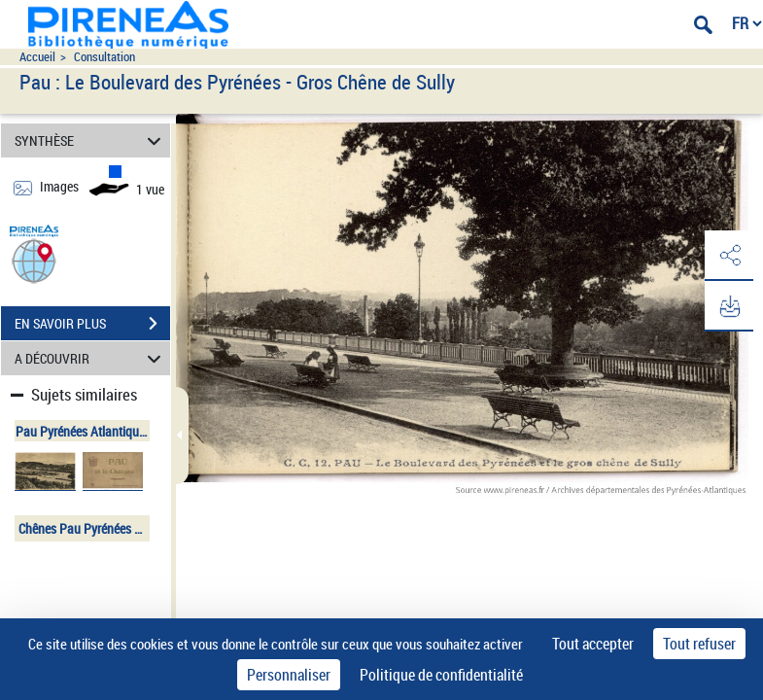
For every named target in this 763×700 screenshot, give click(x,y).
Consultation (104, 57)
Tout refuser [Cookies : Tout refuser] (699, 644)
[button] (34, 260)
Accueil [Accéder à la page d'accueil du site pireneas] (37, 57)
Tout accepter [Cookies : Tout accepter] (593, 644)
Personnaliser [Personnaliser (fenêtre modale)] (289, 675)
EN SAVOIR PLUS (92, 324)
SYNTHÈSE (91, 140)
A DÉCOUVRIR (91, 358)
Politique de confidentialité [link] (441, 675)
